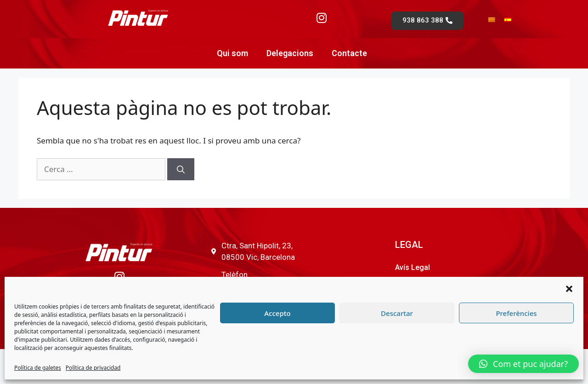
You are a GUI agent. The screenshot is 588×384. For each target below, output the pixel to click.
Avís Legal (413, 267)
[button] (569, 289)
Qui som (232, 53)
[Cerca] (181, 169)
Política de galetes (38, 368)
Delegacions (290, 53)
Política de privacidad (93, 368)
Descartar (397, 313)
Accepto (277, 313)
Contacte (349, 53)
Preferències (516, 313)
